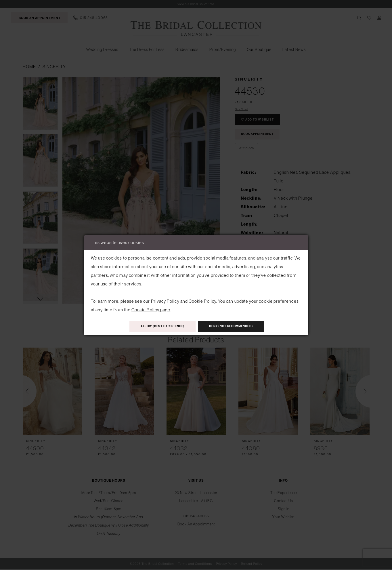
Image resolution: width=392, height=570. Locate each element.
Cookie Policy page (151, 309)
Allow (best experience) (157, 327)
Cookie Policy (202, 300)
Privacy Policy (165, 300)
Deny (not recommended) (237, 327)
